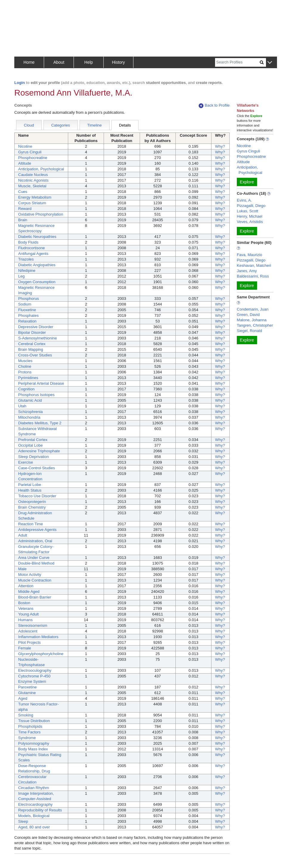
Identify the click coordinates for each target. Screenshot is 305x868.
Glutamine (27, 693)
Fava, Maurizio (249, 255)
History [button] (119, 62)
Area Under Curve (34, 558)
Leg (21, 276)
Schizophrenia (30, 412)
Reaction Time (31, 524)
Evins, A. (244, 200)
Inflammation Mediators (38, 637)
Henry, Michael (250, 216)
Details (125, 125)
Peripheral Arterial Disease (41, 383)
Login (20, 83)
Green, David (248, 315)
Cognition (26, 389)
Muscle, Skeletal (32, 186)
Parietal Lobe (30, 485)
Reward (25, 209)
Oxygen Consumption (37, 282)
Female (25, 648)
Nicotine (25, 146)
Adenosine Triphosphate (39, 451)
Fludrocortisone (32, 248)
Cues (23, 192)
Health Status (30, 490)
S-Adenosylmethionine (38, 338)
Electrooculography (35, 670)
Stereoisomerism (33, 625)
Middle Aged (29, 592)
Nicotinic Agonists (33, 180)
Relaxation (27, 321)
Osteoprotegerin (32, 502)
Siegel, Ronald (249, 331)
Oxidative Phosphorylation (41, 214)
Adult (23, 535)
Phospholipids (30, 726)
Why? (220, 146)
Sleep (23, 821)
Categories (61, 125)
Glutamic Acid (30, 400)
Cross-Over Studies (35, 355)
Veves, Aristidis (250, 222)
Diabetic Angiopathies (37, 265)
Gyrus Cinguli (30, 152)
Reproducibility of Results (40, 810)
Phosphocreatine (33, 158)
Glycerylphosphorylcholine (41, 654)
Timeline (95, 125)
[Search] (237, 62)
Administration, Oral (35, 541)
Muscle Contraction (35, 580)
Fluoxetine (27, 310)
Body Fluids (28, 242)
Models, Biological (34, 816)
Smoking (26, 715)
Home (29, 62)
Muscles (25, 361)
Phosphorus (28, 299)
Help (89, 62)
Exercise (26, 462)
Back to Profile (214, 106)
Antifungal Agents (33, 254)
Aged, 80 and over (34, 827)
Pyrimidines (28, 378)
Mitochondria (29, 417)
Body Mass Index (33, 749)
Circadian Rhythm (34, 788)
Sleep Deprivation (34, 457)
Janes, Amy (247, 271)
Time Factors (29, 732)
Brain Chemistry (32, 507)
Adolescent (28, 631)
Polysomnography (34, 743)
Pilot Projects (29, 642)
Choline (25, 366)
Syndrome (27, 738)
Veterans (26, 608)
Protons (25, 372)
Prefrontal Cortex (33, 440)
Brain (23, 220)
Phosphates (28, 315)
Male (22, 569)
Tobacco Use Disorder (37, 496)
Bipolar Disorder (32, 332)
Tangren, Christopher (255, 325)
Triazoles (26, 259)
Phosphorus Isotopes (36, 395)
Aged (23, 698)
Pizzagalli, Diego (251, 206)
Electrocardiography (35, 804)
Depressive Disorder (36, 327)
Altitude (25, 163)
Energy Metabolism (35, 197)
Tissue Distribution (34, 721)
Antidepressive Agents (37, 530)
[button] (270, 63)
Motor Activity (30, 575)
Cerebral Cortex (32, 344)
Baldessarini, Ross (253, 276)
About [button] (59, 62)
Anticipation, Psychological (41, 169)
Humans (25, 620)
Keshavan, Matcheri (254, 265)
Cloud (29, 125)
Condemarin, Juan (253, 309)
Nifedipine (27, 271)
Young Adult (28, 614)
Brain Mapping (31, 349)
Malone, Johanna (252, 320)
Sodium (25, 304)
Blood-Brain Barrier (35, 597)
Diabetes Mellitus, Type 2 (40, 423)
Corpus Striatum (32, 203)
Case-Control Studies (37, 468)
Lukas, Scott (248, 211)
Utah (22, 406)
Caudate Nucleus (33, 175)
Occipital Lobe (30, 445)
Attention (26, 586)
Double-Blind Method (36, 563)
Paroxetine (27, 687)
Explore (247, 182)
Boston (24, 603)
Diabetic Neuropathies (37, 237)
